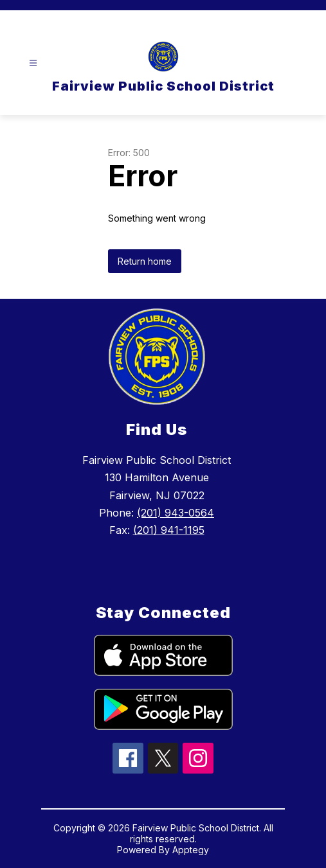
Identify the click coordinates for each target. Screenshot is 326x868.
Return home (145, 261)
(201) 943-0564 (176, 513)
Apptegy (191, 850)
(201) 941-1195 (169, 530)
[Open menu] (33, 63)
